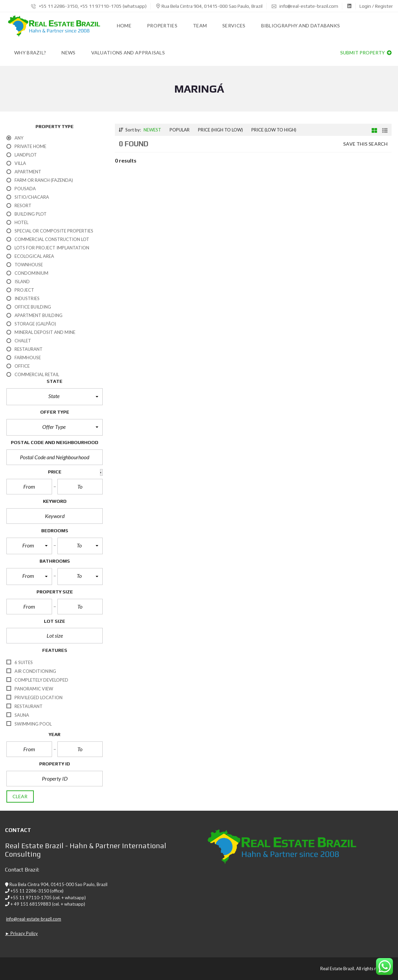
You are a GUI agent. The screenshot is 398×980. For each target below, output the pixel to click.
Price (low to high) (274, 130)
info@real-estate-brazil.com (305, 6)
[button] (55, 397)
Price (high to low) (220, 130)
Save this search (365, 144)
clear (20, 796)
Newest (152, 130)
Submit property (366, 53)
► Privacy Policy (21, 933)
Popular (180, 130)
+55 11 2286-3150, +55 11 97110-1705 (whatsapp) (89, 6)
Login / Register (376, 6)
